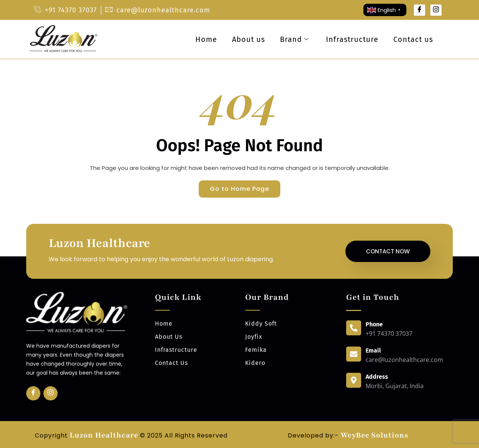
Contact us (413, 39)
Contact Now (388, 251)
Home (206, 39)
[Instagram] (436, 10)
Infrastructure (352, 39)
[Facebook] (419, 10)
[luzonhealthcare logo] (64, 51)
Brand (294, 39)
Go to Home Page (239, 189)
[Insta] (51, 393)
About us (248, 39)
